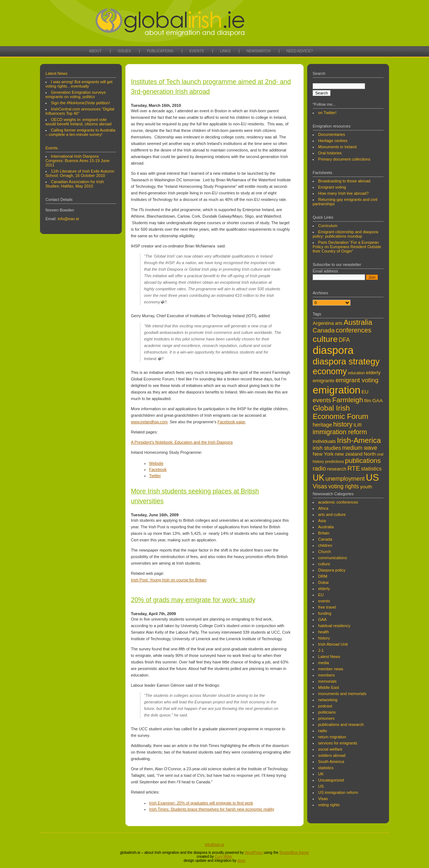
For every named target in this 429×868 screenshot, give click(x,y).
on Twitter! (327, 113)
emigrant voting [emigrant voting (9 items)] (357, 380)
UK (321, 774)
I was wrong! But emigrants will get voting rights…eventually (79, 84)
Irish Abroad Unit (333, 644)
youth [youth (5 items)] (366, 487)
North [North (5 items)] (370, 454)
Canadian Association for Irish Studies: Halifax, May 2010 (75, 184)
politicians (327, 712)
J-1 (321, 650)
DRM (323, 576)
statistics (326, 768)
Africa (323, 508)
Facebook (158, 469)
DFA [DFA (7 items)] (344, 340)
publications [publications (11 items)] (363, 461)
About (95, 51)
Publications (160, 51)
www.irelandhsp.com (149, 422)
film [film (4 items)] (368, 401)
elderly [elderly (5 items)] (373, 373)
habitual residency (334, 626)
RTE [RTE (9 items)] (354, 468)
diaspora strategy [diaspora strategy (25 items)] (346, 361)
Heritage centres (333, 141)
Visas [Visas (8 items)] (320, 486)
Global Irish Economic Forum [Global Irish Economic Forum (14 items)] (340, 412)
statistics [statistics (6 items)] (371, 469)
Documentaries (332, 134)
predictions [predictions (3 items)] (334, 461)
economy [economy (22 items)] (330, 371)
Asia (322, 521)
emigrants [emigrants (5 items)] (324, 381)
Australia (326, 527)
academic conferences (338, 502)
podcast (325, 706)
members (326, 675)
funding (325, 613)
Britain (324, 533)
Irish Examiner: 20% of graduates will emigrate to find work (201, 803)
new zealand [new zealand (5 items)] (349, 454)
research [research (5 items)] (337, 469)
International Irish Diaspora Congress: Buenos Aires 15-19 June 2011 (77, 161)
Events (197, 51)
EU (321, 595)
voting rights (329, 805)
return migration (332, 737)
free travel (327, 607)
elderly (324, 589)
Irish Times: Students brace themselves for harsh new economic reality (212, 809)
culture (324, 564)
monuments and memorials (342, 694)
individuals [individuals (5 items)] (324, 441)
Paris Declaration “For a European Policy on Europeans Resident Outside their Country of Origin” (347, 247)
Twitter (155, 476)
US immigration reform (338, 792)
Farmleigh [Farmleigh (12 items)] (348, 400)
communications (332, 558)
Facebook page (231, 422)
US (321, 786)
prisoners (326, 718)
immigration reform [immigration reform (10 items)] (340, 432)
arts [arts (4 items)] (339, 323)
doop (241, 861)
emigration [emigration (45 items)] (336, 390)
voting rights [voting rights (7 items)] (344, 486)
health (324, 632)
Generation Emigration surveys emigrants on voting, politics (76, 94)
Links (225, 51)
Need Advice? (300, 51)
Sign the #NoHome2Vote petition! (81, 103)
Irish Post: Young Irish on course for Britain (169, 580)
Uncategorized (331, 780)
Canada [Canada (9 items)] (324, 330)
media (324, 663)
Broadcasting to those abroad (344, 181)
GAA (322, 619)
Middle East (328, 687)
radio (322, 731)
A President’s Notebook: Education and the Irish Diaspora (182, 442)
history (324, 638)
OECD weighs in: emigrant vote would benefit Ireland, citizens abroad (79, 122)
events (324, 601)
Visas (323, 799)
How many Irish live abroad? (343, 193)
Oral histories (330, 153)
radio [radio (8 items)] (319, 468)
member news (331, 669)
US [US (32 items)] (372, 477)
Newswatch (258, 51)
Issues (125, 51)
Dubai (323, 582)
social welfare (330, 749)
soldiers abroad (332, 755)
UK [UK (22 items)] (318, 478)
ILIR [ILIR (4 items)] (358, 425)
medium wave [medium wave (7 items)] (360, 448)
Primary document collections (344, 159)
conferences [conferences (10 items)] (354, 330)
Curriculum (328, 226)
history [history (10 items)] (343, 424)
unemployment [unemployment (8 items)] (345, 479)
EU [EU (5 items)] (365, 392)
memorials (327, 681)
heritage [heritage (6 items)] (322, 425)
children (325, 545)
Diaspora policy (332, 570)
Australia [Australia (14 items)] (358, 322)
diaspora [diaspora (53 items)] (333, 350)
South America (331, 762)
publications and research (341, 724)
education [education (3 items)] (356, 373)
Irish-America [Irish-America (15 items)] (359, 440)
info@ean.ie (69, 219)
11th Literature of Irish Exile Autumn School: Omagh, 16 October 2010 (80, 173)
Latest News (57, 73)
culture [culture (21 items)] (325, 339)
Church (324, 552)
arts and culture (332, 514)
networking (328, 700)
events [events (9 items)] (322, 400)
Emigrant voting (332, 187)
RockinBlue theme (294, 853)
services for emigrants (338, 743)
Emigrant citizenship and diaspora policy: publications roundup (345, 234)
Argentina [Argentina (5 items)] (323, 323)
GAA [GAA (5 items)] (378, 401)
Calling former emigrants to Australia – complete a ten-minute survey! (80, 132)
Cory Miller (224, 857)
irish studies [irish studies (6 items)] (327, 448)
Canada (325, 539)
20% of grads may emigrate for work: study (193, 600)
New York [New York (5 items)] (323, 454)
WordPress (254, 853)
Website (156, 463)
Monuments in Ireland (337, 147)
